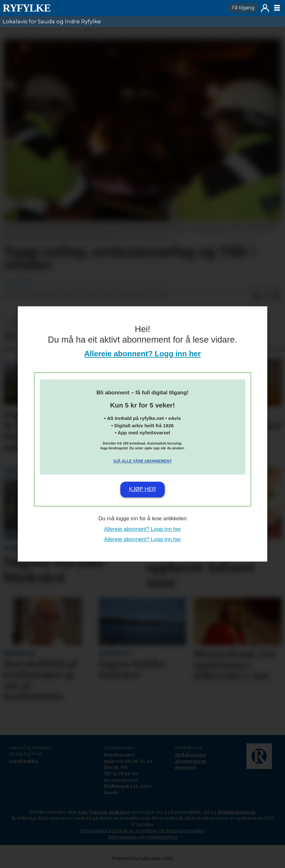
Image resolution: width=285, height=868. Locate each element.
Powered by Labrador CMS (142, 858)
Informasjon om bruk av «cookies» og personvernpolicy (142, 831)
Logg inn (265, 8)
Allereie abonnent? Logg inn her (143, 354)
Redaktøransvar (237, 812)
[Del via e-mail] (276, 296)
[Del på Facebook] (256, 296)
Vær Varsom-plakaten (104, 812)
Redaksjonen (190, 755)
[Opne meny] (277, 8)
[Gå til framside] (27, 8)
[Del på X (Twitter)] (266, 296)
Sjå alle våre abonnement (142, 461)
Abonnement (191, 761)
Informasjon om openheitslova (142, 837)
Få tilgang (243, 8)
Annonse (186, 767)
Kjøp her (143, 489)
